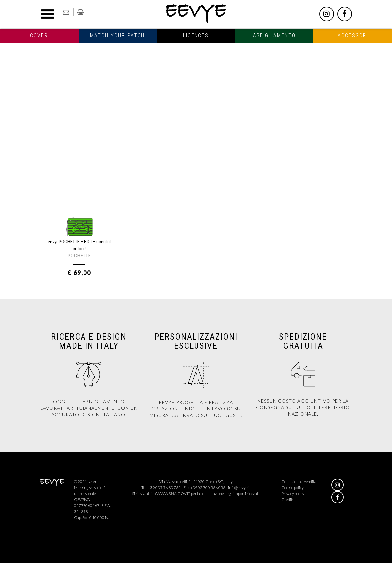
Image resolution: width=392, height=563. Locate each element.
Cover (39, 36)
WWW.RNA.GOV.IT (173, 494)
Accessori (353, 36)
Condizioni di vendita (299, 482)
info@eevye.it (239, 488)
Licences (196, 36)
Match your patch (117, 36)
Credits (288, 500)
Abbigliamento (274, 36)
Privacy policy (293, 494)
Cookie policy (292, 488)
